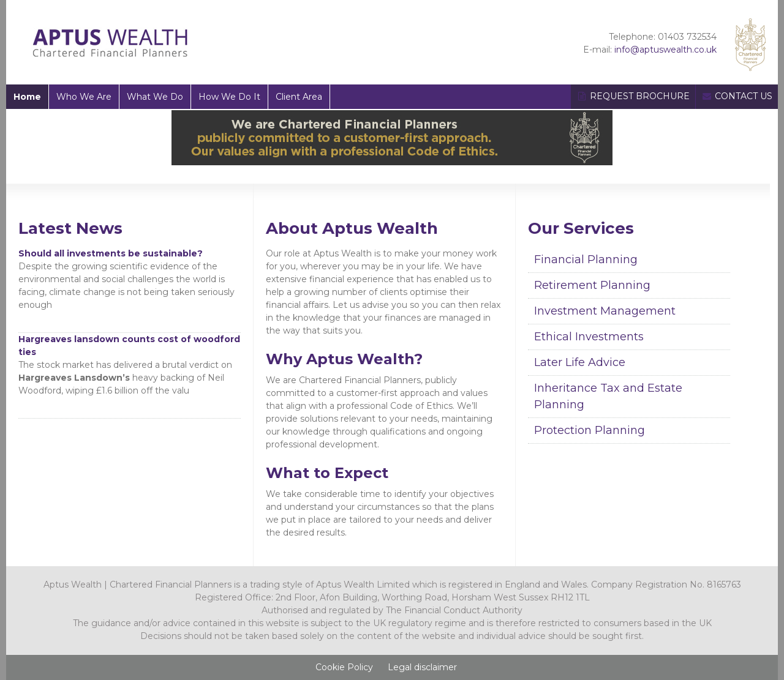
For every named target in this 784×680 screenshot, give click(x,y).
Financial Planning (586, 260)
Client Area (299, 97)
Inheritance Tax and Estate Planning (608, 396)
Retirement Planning (592, 285)
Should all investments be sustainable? (111, 253)
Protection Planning (590, 430)
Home (27, 97)
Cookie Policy (344, 667)
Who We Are (84, 97)
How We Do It (229, 97)
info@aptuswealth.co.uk (665, 50)
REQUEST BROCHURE (633, 96)
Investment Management (605, 311)
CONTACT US (737, 96)
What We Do (155, 97)
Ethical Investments (589, 337)
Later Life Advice (580, 362)
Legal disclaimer (422, 667)
